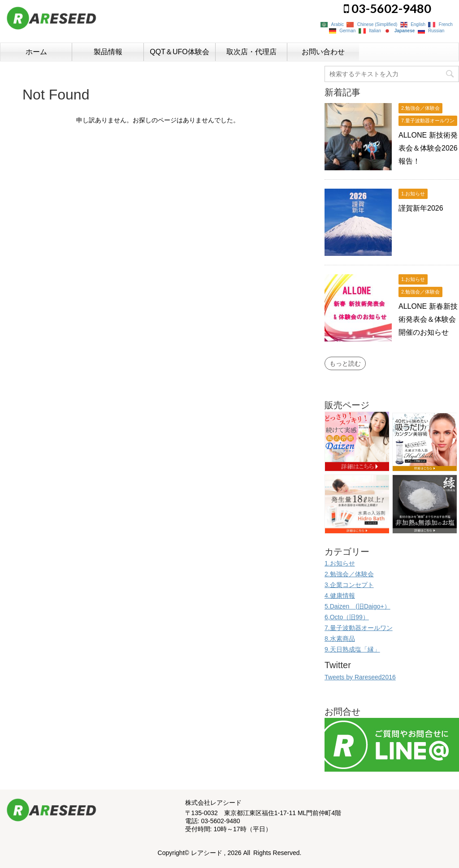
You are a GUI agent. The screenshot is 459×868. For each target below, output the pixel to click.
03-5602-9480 (388, 8)
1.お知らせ (340, 563)
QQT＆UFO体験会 (179, 52)
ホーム (36, 52)
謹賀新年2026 (421, 208)
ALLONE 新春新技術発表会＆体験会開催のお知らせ (428, 319)
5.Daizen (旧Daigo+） (357, 606)
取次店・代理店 (251, 52)
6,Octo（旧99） (347, 617)
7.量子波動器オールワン (359, 628)
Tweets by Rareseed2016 (360, 677)
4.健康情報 (340, 596)
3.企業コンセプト (349, 585)
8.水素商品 (340, 639)
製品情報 (108, 52)
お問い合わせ (323, 52)
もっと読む (345, 363)
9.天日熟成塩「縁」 (352, 649)
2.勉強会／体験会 (349, 574)
